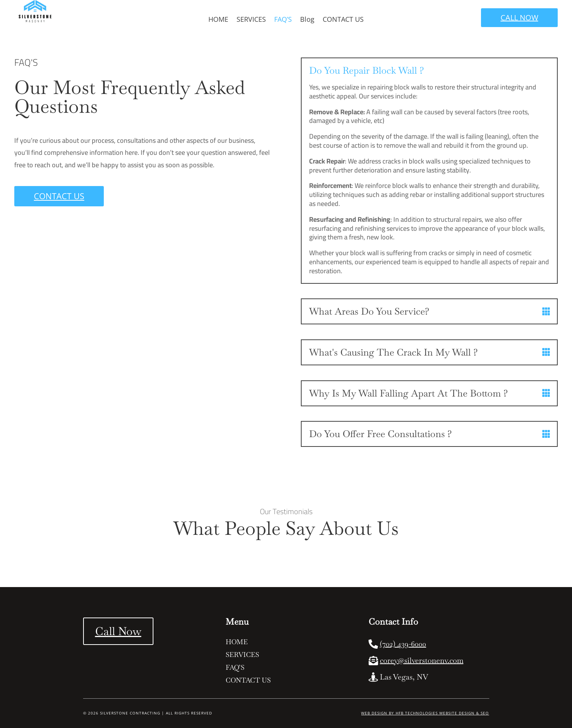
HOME (218, 20)
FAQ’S (283, 20)
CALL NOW (519, 17)
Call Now (118, 631)
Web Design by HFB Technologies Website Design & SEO (425, 713)
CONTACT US (343, 20)
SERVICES (251, 20)
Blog (307, 20)
